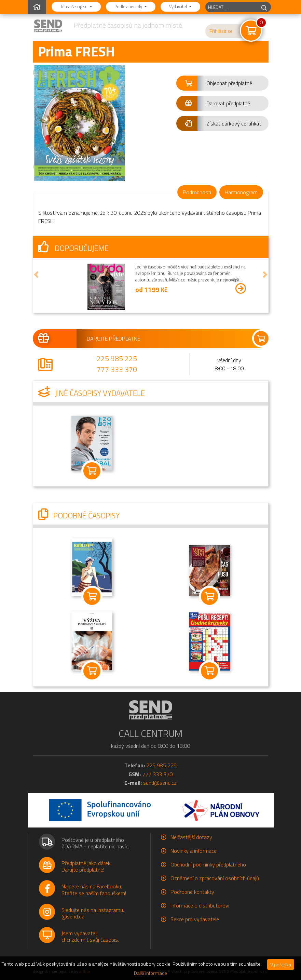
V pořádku (281, 964)
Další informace (150, 973)
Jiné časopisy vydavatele (92, 393)
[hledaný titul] (231, 7)
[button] (222, 83)
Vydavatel (179, 6)
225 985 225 (117, 358)
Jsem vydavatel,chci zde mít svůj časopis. (90, 936)
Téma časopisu (74, 6)
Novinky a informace (194, 851)
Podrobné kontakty (192, 892)
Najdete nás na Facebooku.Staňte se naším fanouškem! (94, 890)
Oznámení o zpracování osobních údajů (215, 878)
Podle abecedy (129, 6)
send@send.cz (160, 783)
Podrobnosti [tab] (197, 192)
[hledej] (264, 7)
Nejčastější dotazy (191, 837)
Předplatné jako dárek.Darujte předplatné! (86, 866)
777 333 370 (117, 369)
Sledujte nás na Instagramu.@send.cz (93, 913)
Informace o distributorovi (200, 905)
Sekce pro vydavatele (195, 919)
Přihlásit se (221, 31)
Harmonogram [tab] (241, 192)
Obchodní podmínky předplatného (208, 864)
